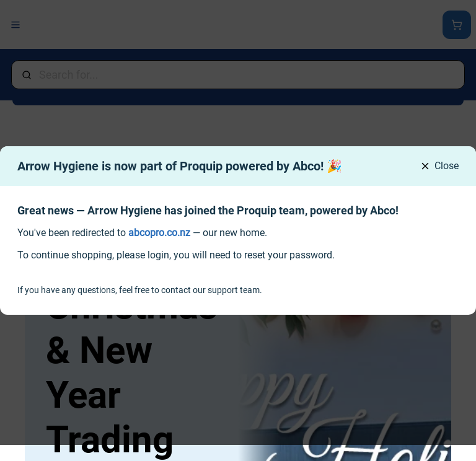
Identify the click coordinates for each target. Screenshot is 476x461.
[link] (159, 233)
